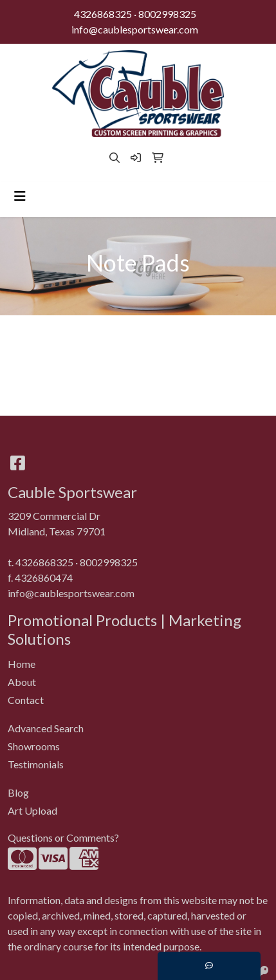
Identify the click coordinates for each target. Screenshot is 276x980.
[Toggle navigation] (20, 196)
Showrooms (34, 746)
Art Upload (32, 810)
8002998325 (167, 14)
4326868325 (103, 14)
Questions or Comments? (63, 837)
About (22, 682)
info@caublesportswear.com (135, 29)
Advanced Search (46, 728)
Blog (18, 792)
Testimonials (36, 764)
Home (22, 664)
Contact (26, 700)
